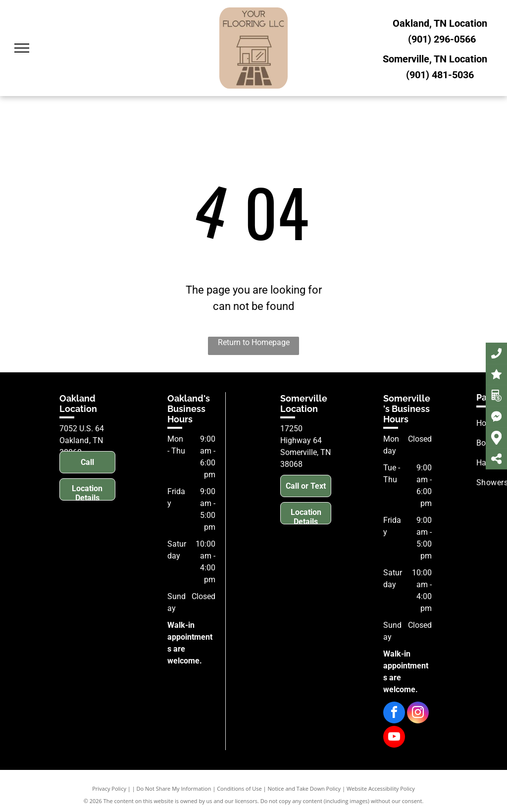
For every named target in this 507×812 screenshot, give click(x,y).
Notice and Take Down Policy (304, 788)
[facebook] (394, 714)
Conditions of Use (239, 788)
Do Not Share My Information (174, 788)
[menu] (22, 48)
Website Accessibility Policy (381, 788)
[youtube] (394, 738)
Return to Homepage (254, 342)
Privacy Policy (109, 788)
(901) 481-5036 (440, 75)
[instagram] (418, 714)
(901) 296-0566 (442, 39)
